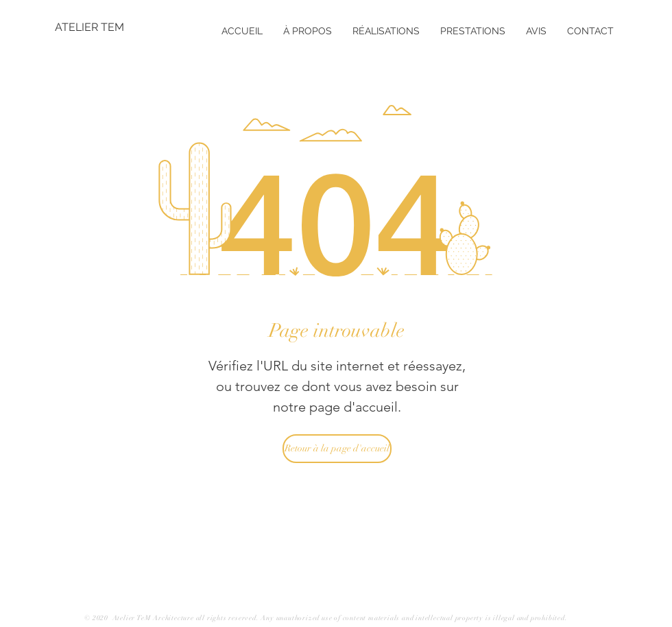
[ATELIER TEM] (99, 27)
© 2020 (97, 618)
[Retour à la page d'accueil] (337, 449)
